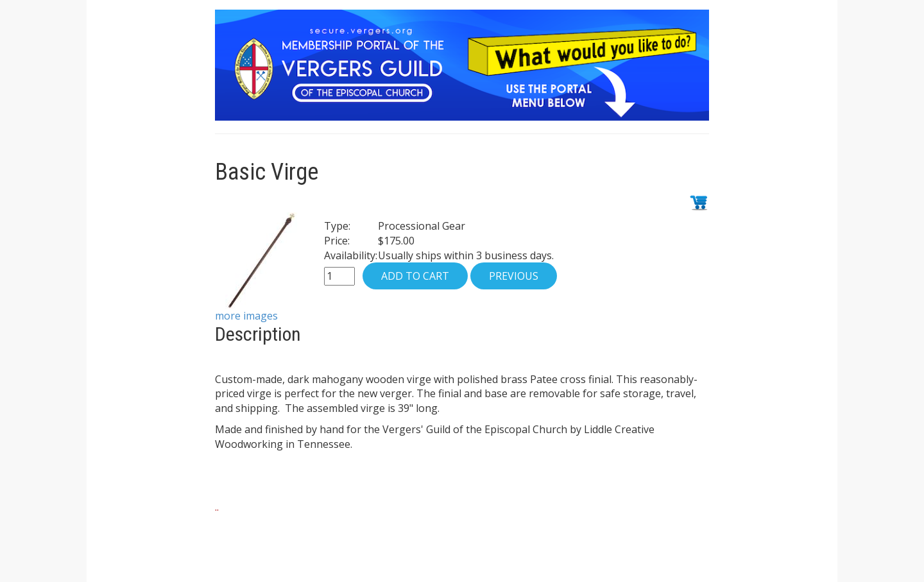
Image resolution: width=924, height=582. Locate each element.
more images (246, 316)
